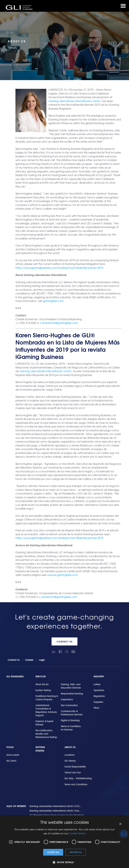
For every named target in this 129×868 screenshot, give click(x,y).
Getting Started (40, 749)
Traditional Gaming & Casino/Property (47, 698)
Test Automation (69, 705)
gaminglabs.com (53, 301)
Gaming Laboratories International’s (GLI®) (74, 101)
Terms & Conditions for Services (71, 728)
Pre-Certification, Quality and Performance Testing (46, 734)
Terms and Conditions (76, 784)
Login (42, 660)
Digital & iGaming (70, 720)
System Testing (43, 690)
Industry (99, 676)
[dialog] (64, 842)
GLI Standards (15, 676)
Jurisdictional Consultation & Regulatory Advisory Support (46, 710)
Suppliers (98, 702)
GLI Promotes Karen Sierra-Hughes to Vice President (57, 815)
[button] (64, 862)
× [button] (120, 824)
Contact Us (65, 641)
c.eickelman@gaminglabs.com (59, 323)
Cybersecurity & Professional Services (72, 713)
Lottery (97, 684)
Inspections (67, 699)
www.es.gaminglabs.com (62, 575)
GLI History (70, 761)
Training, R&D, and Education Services (71, 686)
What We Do (42, 684)
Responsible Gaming (72, 693)
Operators (99, 690)
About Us (70, 747)
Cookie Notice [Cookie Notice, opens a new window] (77, 833)
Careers (29, 660)
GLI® (19, 7)
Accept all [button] (53, 852)
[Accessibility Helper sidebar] (124, 834)
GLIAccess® (13, 755)
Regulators (99, 696)
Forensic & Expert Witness (44, 723)
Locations (70, 755)
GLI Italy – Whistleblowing (78, 778)
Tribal (96, 708)
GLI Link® (11, 761)
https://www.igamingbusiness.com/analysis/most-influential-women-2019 (59, 268)
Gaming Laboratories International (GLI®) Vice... (55, 811)
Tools (10, 747)
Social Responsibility (75, 766)
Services (41, 676)
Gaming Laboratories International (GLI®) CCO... (55, 806)
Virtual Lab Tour (73, 772)
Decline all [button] (76, 852)
